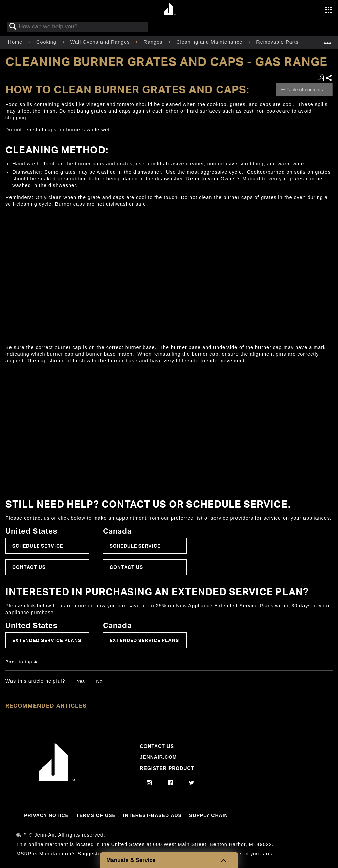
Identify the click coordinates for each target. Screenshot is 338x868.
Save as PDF (321, 78)
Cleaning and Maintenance (210, 42)
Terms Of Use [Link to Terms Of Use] (96, 815)
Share (329, 78)
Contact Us (29, 567)
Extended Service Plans (47, 640)
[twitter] (192, 783)
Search (13, 27)
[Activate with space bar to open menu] (329, 10)
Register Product (167, 768)
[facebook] (170, 783)
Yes (81, 681)
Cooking (47, 42)
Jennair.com (158, 757)
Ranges (154, 42)
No (99, 681)
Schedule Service (38, 546)
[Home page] (170, 9)
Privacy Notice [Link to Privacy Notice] (46, 815)
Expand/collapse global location (328, 40)
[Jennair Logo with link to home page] (57, 780)
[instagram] (149, 783)
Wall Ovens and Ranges (101, 42)
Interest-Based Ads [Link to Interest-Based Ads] (152, 815)
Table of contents (305, 90)
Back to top (19, 662)
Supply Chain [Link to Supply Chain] (209, 815)
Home (16, 42)
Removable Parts (278, 42)
